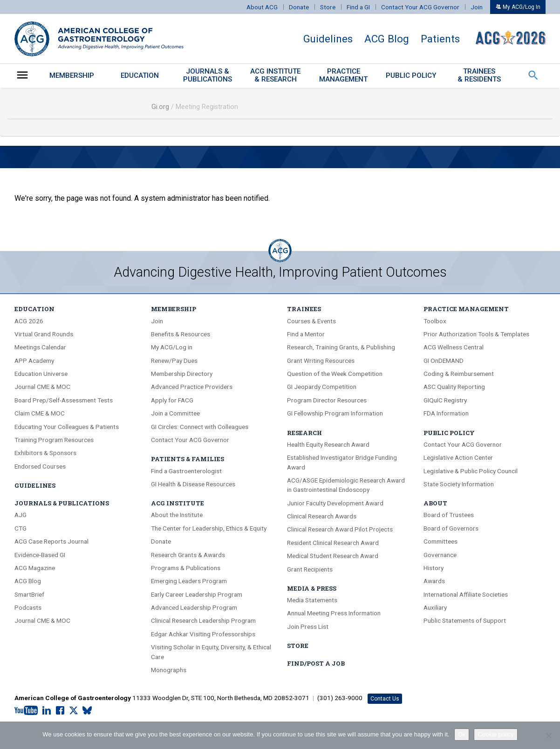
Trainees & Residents (479, 75)
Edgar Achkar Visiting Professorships (203, 634)
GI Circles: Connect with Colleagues (200, 427)
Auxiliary (435, 607)
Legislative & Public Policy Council (471, 471)
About (435, 503)
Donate (299, 7)
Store (328, 7)
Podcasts (28, 607)
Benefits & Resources (181, 334)
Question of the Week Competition (335, 374)
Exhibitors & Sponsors (45, 453)
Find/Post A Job (316, 663)
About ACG (262, 7)
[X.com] (74, 711)
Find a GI (358, 7)
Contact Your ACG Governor (420, 7)
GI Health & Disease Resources (193, 484)
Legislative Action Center (458, 457)
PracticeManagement (343, 75)
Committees (440, 541)
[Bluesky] (87, 711)
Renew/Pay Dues (174, 361)
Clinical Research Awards (322, 516)
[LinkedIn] (47, 711)
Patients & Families (188, 459)
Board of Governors (451, 528)
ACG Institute (178, 503)
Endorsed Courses (40, 466)
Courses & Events (311, 321)
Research (304, 433)
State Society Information (459, 484)
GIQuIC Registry (445, 400)
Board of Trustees (449, 515)
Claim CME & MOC (40, 413)
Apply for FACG (172, 400)
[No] (548, 735)
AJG (20, 515)
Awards (434, 581)
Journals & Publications (62, 503)
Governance (440, 555)
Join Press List (308, 626)
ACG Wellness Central (454, 347)
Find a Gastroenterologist (186, 471)
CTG (20, 528)
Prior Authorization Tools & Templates (476, 334)
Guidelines (328, 39)
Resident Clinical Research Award (333, 543)
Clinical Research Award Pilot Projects (340, 529)
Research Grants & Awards (188, 555)
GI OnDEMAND (444, 361)
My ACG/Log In (518, 7)
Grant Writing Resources (321, 361)
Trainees (304, 309)
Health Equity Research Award (328, 444)
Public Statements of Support (465, 620)
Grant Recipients (310, 569)
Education (140, 75)
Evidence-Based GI (40, 555)
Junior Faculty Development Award (335, 503)
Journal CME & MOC (42, 387)
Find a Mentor (306, 334)
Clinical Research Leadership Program (203, 620)
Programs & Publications (186, 568)
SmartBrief (29, 594)
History (434, 568)
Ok (462, 734)
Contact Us (385, 699)
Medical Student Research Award (333, 556)
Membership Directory (182, 374)
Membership (72, 75)
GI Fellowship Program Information (335, 413)
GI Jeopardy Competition (322, 387)
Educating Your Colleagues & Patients (67, 427)
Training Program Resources (54, 440)
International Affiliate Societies (466, 594)
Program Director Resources (327, 400)
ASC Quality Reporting (454, 387)
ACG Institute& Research (275, 75)
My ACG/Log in (172, 347)
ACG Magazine (35, 568)
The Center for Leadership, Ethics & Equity (209, 528)
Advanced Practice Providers (192, 387)
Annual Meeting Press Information (334, 613)
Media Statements (312, 600)
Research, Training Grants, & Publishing (341, 347)
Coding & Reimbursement (459, 374)
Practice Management (466, 309)
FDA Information (446, 413)
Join (477, 7)
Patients (440, 39)
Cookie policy (495, 734)
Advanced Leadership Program (194, 607)
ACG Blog (387, 39)
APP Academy (34, 361)
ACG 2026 (29, 321)
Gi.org (160, 107)
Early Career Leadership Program (197, 594)
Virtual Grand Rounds (44, 334)
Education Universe (41, 374)
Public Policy (411, 75)
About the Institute (177, 515)
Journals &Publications (208, 75)
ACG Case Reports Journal (51, 541)
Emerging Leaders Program (189, 581)
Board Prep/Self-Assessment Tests (64, 400)
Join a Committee (175, 413)
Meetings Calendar (40, 347)
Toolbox (435, 321)
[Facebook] (60, 711)
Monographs (169, 670)
